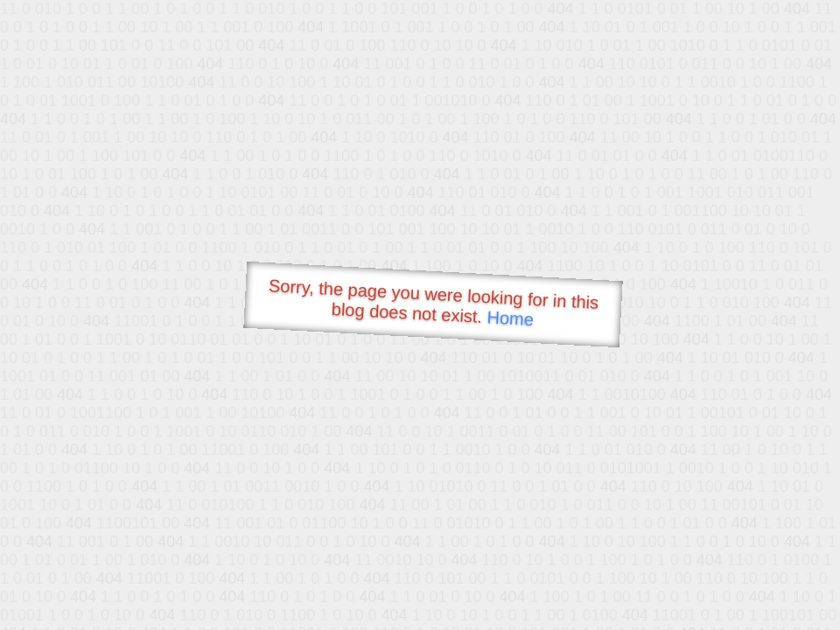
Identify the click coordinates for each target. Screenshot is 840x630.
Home (510, 318)
